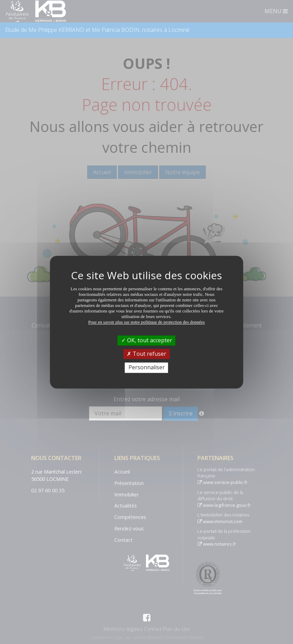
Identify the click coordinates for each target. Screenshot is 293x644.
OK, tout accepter (147, 340)
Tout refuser (146, 354)
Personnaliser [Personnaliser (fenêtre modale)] (147, 368)
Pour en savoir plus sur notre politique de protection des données (147, 322)
